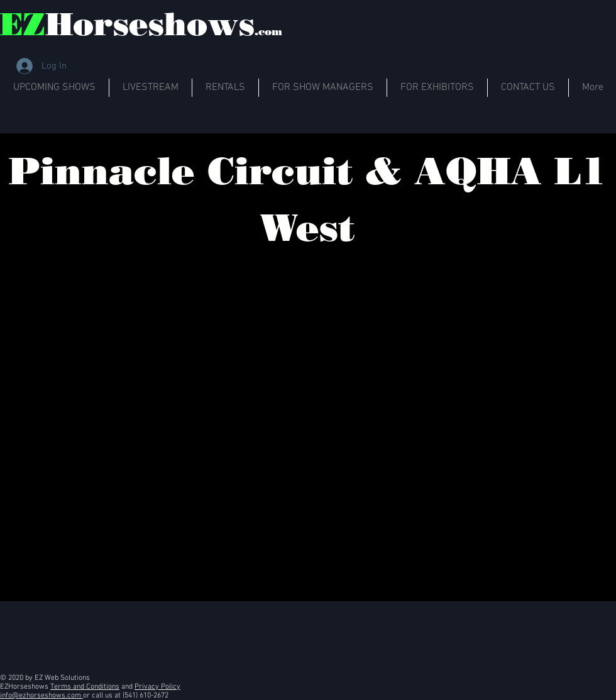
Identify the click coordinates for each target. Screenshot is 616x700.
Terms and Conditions (85, 687)
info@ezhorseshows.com (41, 696)
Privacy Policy (157, 687)
